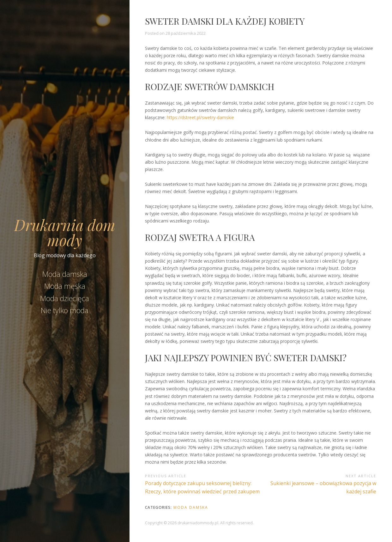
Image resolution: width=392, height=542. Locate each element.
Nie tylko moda (65, 310)
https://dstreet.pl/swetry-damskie (200, 117)
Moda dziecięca (65, 298)
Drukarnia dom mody (65, 232)
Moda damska (65, 274)
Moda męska (65, 286)
